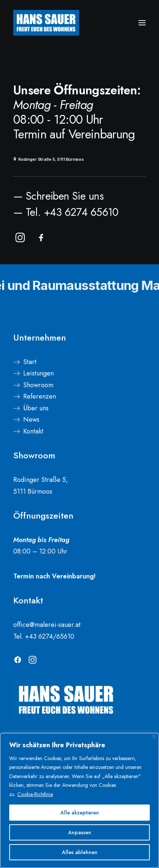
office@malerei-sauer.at (47, 625)
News (31, 420)
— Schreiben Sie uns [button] (58, 196)
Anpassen (80, 832)
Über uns (36, 408)
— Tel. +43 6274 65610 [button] (66, 212)
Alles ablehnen (80, 852)
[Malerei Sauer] (46, 23)
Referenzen (40, 396)
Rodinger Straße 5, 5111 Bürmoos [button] (49, 159)
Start (30, 362)
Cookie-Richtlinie (35, 794)
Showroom (38, 385)
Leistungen (38, 373)
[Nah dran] (154, 736)
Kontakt (33, 431)
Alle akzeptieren (80, 813)
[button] (142, 23)
